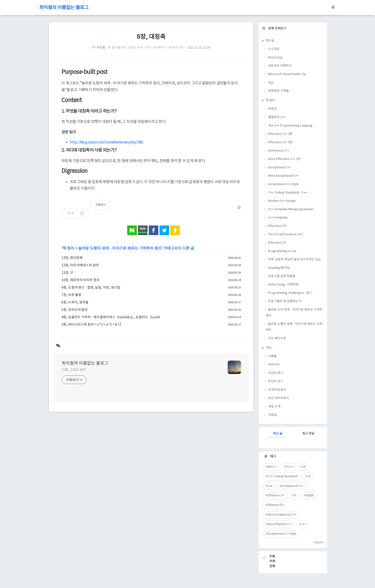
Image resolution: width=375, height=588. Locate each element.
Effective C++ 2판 (280, 134)
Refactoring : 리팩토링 (283, 285)
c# (309, 476)
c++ (304, 524)
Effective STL (278, 226)
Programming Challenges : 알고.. (291, 293)
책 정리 (68, 248)
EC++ (290, 467)
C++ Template (278, 218)
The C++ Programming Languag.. (291, 126)
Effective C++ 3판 (280, 142)
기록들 (272, 356)
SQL (271, 83)
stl (304, 467)
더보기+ (319, 543)
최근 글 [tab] (278, 434)
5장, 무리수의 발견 (74, 310)
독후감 (272, 109)
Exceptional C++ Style (283, 184)
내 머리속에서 (277, 390)
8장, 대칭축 (151, 37)
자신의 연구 (276, 373)
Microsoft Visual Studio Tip (287, 74)
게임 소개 (274, 407)
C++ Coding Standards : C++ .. (289, 193)
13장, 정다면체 (72, 258)
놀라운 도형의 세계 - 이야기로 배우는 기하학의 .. (294, 327)
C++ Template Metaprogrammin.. (291, 209)
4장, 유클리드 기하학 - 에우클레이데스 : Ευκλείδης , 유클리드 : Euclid (111, 317)
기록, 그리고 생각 (74, 370)
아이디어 (274, 365)
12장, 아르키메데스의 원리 (80, 265)
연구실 (270, 41)
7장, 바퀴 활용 (71, 295)
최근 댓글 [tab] (308, 434)
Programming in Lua (282, 251)
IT (295, 496)
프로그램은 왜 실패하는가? (285, 301)
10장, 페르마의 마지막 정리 (80, 280)
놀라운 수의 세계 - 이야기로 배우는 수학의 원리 (294, 313)
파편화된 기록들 (278, 91)
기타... (270, 348)
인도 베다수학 (277, 338)
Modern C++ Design (282, 201)
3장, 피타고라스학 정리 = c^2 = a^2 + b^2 (91, 325)
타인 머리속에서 (278, 398)
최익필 (101, 47)
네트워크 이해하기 (280, 66)
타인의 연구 (276, 382)
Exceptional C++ (279, 168)
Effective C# (277, 243)
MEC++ (272, 467)
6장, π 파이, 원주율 (75, 302)
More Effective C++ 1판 (284, 159)
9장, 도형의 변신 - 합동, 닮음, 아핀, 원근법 (91, 288)
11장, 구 (67, 273)
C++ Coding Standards (283, 476)
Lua (270, 486)
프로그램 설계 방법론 (282, 276)
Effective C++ (276, 496)
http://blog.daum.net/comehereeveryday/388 (106, 142)
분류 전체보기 (277, 29)
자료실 (272, 415)
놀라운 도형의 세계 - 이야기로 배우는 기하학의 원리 (120, 248)
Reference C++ (279, 151)
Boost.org (275, 58)
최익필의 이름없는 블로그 (64, 8)
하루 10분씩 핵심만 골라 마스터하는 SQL (295, 260)
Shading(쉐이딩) (279, 268)
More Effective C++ (280, 524)
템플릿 (310, 496)
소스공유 (274, 49)
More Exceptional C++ (283, 176)
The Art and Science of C (286, 234)
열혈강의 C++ (277, 117)
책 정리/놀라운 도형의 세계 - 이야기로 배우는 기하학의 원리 (146, 47)
